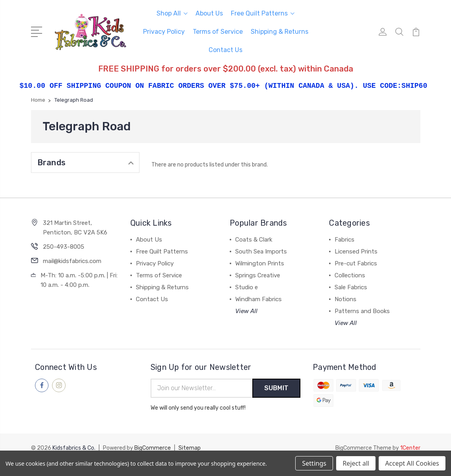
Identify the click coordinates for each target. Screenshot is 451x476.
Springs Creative (258, 275)
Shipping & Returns (280, 32)
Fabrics (345, 240)
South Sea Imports (261, 252)
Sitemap (190, 448)
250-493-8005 (64, 247)
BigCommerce (153, 448)
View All (246, 311)
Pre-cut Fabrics (356, 263)
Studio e (247, 287)
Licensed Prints (356, 252)
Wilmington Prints (260, 263)
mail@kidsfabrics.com (72, 261)
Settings (314, 463)
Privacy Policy (164, 32)
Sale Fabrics (351, 287)
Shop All (172, 13)
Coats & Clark (254, 240)
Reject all (356, 463)
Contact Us (225, 50)
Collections (350, 275)
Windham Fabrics (258, 299)
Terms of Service (218, 32)
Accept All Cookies (412, 463)
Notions (346, 299)
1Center (410, 448)
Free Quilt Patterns (263, 13)
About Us (209, 13)
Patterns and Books (362, 311)
